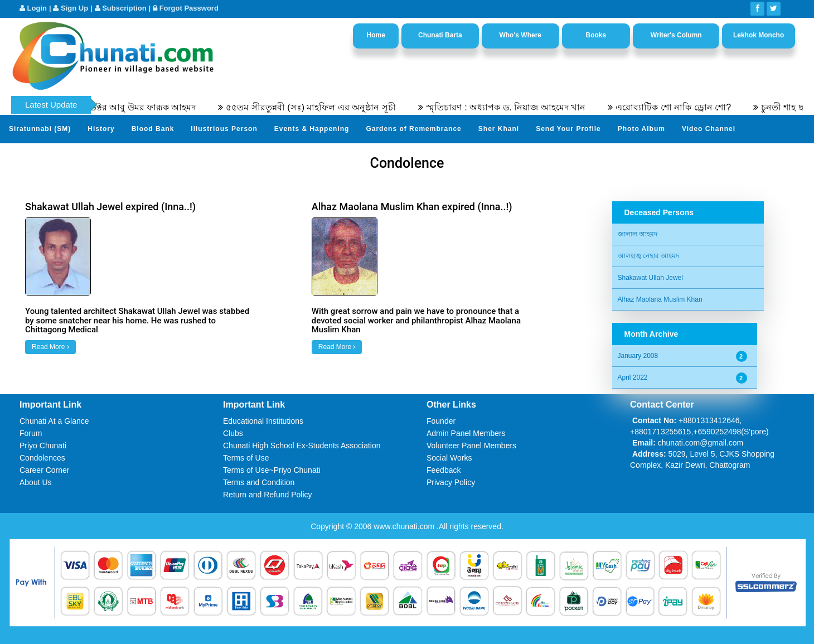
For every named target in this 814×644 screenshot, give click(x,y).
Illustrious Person (224, 129)
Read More (50, 347)
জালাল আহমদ (638, 234)
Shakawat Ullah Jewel (650, 278)
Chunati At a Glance (54, 421)
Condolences (42, 458)
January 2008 (638, 356)
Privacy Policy (451, 482)
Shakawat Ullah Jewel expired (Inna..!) (110, 207)
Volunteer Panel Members (471, 446)
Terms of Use (246, 458)
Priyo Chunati (43, 446)
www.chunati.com (405, 526)
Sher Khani (499, 129)
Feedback (444, 470)
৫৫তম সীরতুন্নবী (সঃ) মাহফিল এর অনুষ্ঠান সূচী (317, 107)
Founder (441, 421)
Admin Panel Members (466, 433)
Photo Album (641, 129)
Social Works (449, 458)
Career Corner (44, 470)
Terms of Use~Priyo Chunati (272, 470)
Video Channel (709, 129)
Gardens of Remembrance (413, 129)
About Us (36, 482)
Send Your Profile (568, 129)
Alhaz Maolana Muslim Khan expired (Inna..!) (412, 207)
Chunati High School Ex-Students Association (302, 446)
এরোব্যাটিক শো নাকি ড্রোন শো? (679, 107)
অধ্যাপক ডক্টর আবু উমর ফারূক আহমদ (132, 107)
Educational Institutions (263, 421)
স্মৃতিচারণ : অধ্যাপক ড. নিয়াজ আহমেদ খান (512, 107)
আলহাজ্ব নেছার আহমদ (649, 256)
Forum (31, 433)
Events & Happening (312, 129)
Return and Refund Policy (268, 495)
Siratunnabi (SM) (40, 129)
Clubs (233, 433)
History (101, 129)
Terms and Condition (259, 482)
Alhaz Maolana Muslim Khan (660, 299)
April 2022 (633, 377)
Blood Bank (153, 129)
